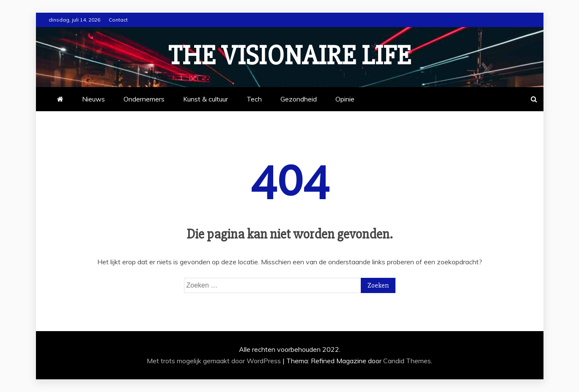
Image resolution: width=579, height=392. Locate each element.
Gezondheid (299, 99)
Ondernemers (144, 99)
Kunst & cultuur (206, 99)
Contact (118, 20)
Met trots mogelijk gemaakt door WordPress (215, 361)
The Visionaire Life (290, 56)
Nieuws (93, 99)
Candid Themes (407, 361)
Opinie (345, 99)
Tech (254, 99)
